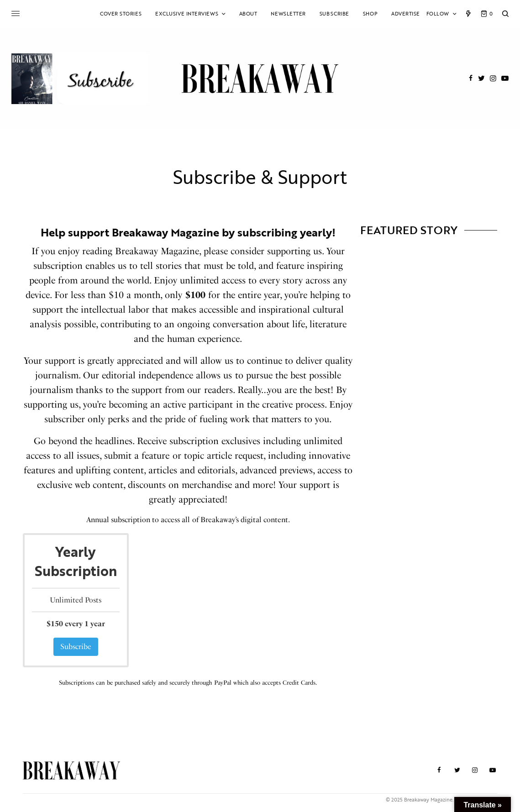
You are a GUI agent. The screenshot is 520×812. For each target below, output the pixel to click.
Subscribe (76, 647)
